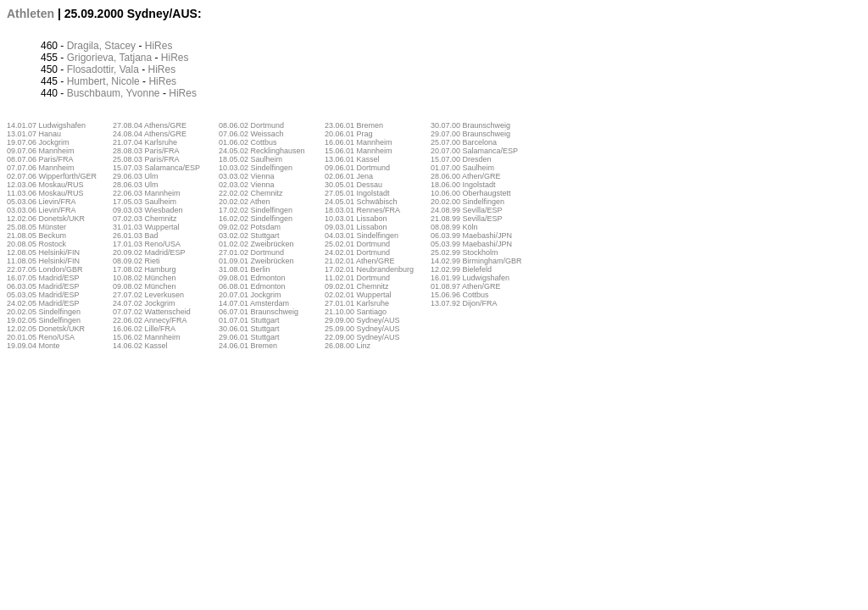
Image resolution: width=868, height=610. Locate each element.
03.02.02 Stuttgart (249, 236)
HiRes (159, 46)
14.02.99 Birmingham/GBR (476, 261)
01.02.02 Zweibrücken (256, 244)
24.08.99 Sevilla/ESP (467, 210)
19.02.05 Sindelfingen (44, 320)
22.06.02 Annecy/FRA (150, 320)
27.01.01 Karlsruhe (357, 303)
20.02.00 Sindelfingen (467, 202)
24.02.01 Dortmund (357, 252)
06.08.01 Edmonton (252, 286)
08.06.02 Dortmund (251, 125)
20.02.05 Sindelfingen (44, 312)
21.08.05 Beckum (36, 236)
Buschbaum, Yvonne (114, 93)
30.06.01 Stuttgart (249, 329)
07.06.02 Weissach (251, 134)
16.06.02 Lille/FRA (144, 329)
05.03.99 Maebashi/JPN (471, 244)
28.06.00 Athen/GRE (466, 176)
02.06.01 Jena (349, 176)
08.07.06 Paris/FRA (40, 159)
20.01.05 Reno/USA (41, 337)
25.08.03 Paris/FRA (146, 159)
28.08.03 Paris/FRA (146, 151)
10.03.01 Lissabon (356, 219)
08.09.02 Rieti (136, 261)
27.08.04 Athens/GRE (150, 125)
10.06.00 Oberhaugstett (471, 193)
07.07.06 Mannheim (41, 168)
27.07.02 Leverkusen (148, 295)
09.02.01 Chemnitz (357, 286)
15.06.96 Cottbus (460, 295)
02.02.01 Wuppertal (358, 295)
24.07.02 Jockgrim (144, 303)
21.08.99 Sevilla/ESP (467, 219)
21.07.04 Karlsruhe (145, 142)
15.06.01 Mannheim (359, 151)
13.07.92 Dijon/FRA (464, 303)
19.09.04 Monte (33, 346)
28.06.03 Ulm (136, 185)
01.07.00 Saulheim (462, 168)
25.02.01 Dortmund (357, 244)
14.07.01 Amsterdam (254, 303)
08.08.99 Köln (454, 227)
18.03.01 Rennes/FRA (362, 210)
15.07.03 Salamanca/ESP (156, 168)
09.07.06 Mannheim (41, 151)
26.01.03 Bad (136, 236)
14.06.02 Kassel (140, 346)
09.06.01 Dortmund (357, 168)
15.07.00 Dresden (461, 159)
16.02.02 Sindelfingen (256, 219)
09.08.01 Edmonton (252, 278)
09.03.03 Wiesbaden (148, 210)
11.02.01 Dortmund (357, 278)
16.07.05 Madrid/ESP (43, 278)
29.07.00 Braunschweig (470, 134)
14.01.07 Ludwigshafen (46, 125)
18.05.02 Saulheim (250, 159)
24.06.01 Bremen (248, 346)
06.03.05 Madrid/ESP (43, 286)
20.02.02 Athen (245, 202)
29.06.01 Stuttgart (249, 337)
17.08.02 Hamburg (145, 269)
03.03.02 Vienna (246, 176)
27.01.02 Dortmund (251, 252)
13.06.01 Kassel (352, 159)
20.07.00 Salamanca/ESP (474, 151)
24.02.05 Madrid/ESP (43, 303)
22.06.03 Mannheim (147, 193)
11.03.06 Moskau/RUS (45, 193)
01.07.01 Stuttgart (249, 320)
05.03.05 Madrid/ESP (43, 295)
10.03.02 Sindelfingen (256, 168)
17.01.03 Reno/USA (147, 244)
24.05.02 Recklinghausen (262, 151)
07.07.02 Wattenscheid (152, 312)
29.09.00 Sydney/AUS (362, 320)
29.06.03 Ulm (136, 176)
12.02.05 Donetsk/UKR (46, 329)
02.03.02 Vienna (246, 185)
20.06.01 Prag (349, 134)
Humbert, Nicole (103, 81)
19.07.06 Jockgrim (38, 142)
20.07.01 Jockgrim (250, 295)
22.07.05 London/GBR (45, 269)
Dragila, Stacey (101, 46)
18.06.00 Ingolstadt (463, 185)
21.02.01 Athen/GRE (360, 261)
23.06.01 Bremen (354, 125)
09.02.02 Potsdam (250, 227)
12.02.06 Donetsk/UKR (46, 219)
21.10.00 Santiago (356, 312)
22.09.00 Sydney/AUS (362, 337)
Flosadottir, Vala (103, 69)
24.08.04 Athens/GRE (150, 134)
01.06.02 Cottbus (248, 142)
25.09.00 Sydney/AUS (362, 329)
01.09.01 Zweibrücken (256, 261)
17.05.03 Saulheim (145, 202)
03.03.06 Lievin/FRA (42, 210)
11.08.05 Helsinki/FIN (43, 261)
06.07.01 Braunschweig (259, 312)
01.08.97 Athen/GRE (466, 286)
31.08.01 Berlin (245, 269)
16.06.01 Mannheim (359, 142)
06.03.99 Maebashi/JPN (471, 236)
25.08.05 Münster (36, 227)
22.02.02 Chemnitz (251, 193)
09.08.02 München (145, 286)
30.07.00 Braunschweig (470, 125)
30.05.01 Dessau (353, 185)
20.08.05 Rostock (36, 244)
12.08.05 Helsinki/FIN (43, 252)
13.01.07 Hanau (34, 134)
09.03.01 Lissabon (356, 227)
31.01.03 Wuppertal (146, 227)
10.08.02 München (145, 278)
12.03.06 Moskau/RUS (45, 185)
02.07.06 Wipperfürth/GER (52, 176)
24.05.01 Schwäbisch (361, 202)
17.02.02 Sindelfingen (256, 210)
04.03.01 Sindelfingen (362, 236)
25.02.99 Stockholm (465, 252)
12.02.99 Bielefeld (461, 269)
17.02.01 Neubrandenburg (369, 269)
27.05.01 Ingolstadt (357, 193)
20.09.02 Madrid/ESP (149, 252)
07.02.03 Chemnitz (145, 219)
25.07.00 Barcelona (464, 142)
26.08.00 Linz (348, 346)
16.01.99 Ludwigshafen (470, 278)
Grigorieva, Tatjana (110, 58)
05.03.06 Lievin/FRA (42, 202)
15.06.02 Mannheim (147, 337)
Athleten (31, 14)
